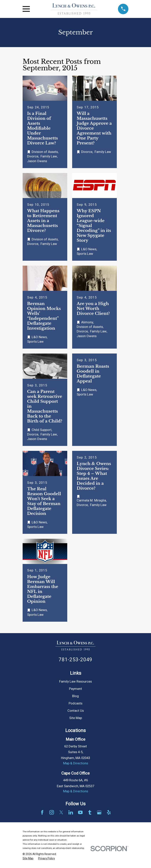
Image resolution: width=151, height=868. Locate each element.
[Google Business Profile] (99, 812)
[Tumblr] (90, 812)
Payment (75, 689)
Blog (75, 696)
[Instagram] (52, 812)
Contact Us (76, 711)
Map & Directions (76, 763)
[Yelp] (109, 812)
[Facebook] (42, 812)
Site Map (76, 718)
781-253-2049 (75, 660)
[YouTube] (80, 812)
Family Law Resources (75, 682)
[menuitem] (28, 858)
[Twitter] (61, 812)
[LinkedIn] (71, 812)
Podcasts (75, 703)
